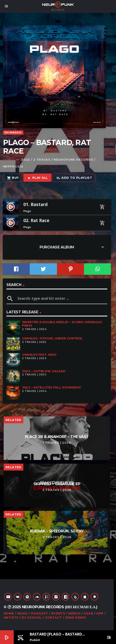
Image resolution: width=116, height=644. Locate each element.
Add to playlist (74, 178)
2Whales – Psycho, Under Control (52, 338)
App (100, 613)
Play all (37, 178)
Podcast (40, 613)
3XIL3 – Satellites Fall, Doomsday (51, 387)
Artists (11, 617)
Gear (88, 613)
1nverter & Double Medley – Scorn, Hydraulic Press (62, 324)
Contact (53, 617)
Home (9, 613)
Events (58, 613)
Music (23, 613)
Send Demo (76, 617)
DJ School (32, 617)
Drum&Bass (13, 132)
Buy (13, 178)
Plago (9, 160)
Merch (74, 613)
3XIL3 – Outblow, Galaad (44, 371)
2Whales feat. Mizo (39, 355)
